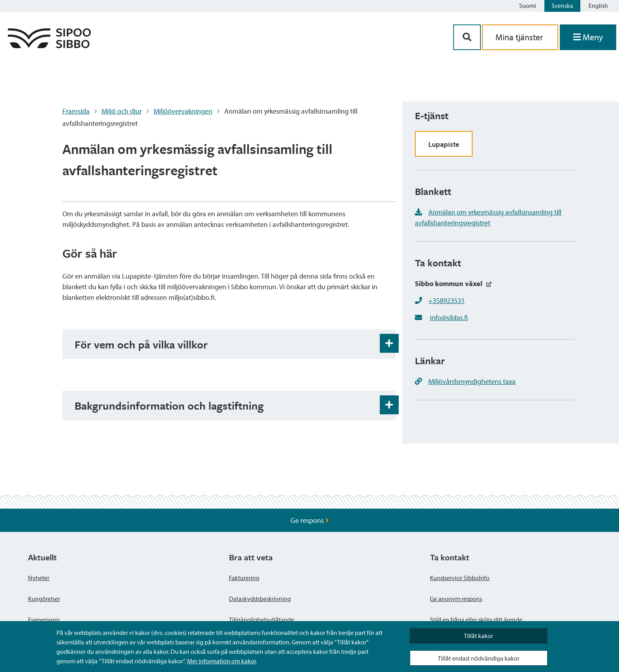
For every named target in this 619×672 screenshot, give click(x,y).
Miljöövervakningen (183, 111)
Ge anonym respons (456, 599)
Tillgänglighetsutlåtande (262, 620)
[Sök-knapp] (467, 37)
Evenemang (44, 620)
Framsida (76, 111)
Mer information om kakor (221, 661)
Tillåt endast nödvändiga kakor (479, 658)
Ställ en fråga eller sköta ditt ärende (476, 620)
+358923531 (446, 300)
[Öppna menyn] (588, 37)
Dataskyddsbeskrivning (260, 599)
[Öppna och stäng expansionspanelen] (389, 343)
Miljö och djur (122, 111)
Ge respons (310, 520)
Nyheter (39, 578)
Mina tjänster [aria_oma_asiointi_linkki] (520, 37)
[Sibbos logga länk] (49, 46)
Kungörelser (44, 599)
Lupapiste (444, 144)
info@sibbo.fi (449, 317)
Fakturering (244, 578)
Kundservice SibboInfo (460, 578)
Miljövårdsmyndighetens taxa (465, 381)
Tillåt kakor (478, 636)
